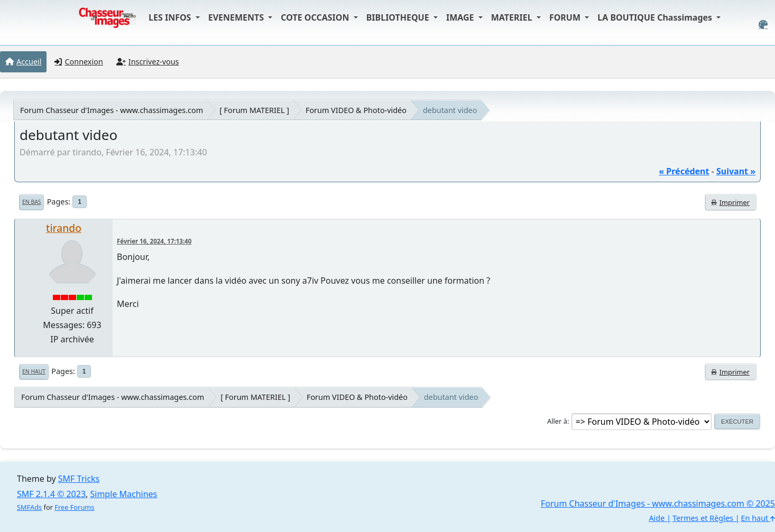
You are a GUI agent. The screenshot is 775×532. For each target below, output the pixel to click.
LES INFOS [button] (171, 17)
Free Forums (74, 507)
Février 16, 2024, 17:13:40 (154, 241)
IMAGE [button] (461, 17)
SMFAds (29, 507)
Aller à (557, 421)
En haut (34, 371)
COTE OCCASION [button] (316, 17)
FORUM (566, 17)
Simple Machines (124, 494)
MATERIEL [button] (513, 17)
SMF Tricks (79, 479)
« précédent (684, 171)
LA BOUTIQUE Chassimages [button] (656, 17)
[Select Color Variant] (763, 25)
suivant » (736, 171)
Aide (657, 518)
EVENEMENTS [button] (237, 17)
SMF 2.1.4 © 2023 (51, 494)
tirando (64, 228)
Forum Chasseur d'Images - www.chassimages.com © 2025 (658, 503)
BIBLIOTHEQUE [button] (399, 17)
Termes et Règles (703, 518)
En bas (31, 202)
